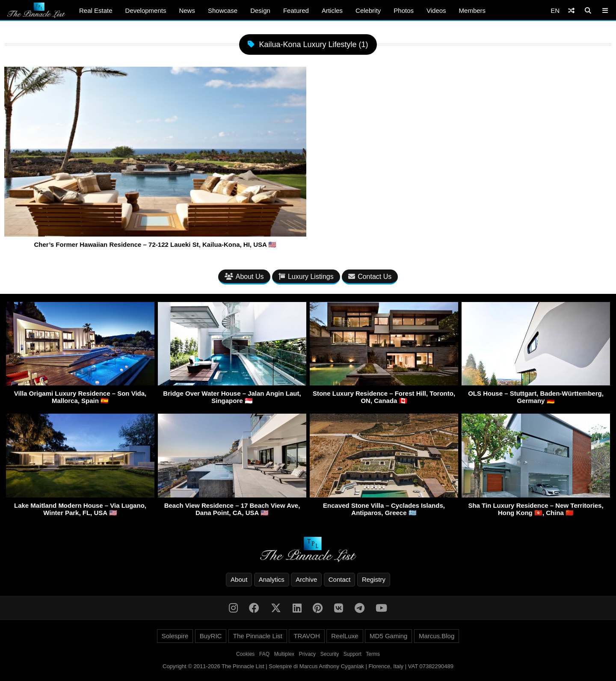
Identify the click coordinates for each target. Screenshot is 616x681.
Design (260, 10)
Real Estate (96, 10)
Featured (296, 10)
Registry (374, 579)
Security (330, 654)
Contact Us (370, 277)
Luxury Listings (306, 277)
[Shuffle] (571, 10)
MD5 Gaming (388, 636)
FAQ (264, 654)
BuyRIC (211, 636)
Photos (404, 10)
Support (352, 654)
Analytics (272, 579)
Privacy (307, 654)
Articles (332, 10)
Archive (306, 579)
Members (472, 10)
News (187, 10)
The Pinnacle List (258, 636)
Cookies (245, 654)
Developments (146, 10)
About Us (244, 277)
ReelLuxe (345, 636)
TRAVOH (307, 636)
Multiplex (284, 654)
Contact (340, 579)
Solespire (175, 636)
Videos (436, 10)
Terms (373, 654)
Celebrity (368, 10)
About (239, 579)
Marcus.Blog (437, 636)
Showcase (223, 10)
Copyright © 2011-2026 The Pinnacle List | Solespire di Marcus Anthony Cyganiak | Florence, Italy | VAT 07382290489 (308, 666)
